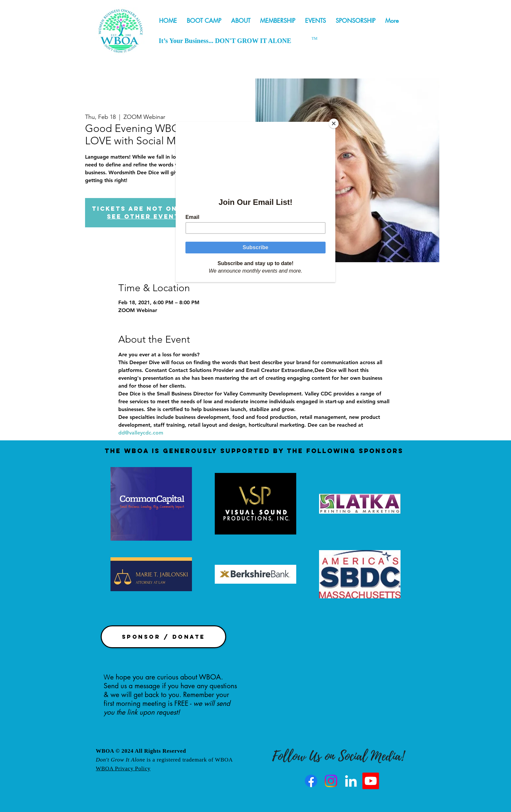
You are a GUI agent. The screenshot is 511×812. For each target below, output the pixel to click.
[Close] (334, 123)
